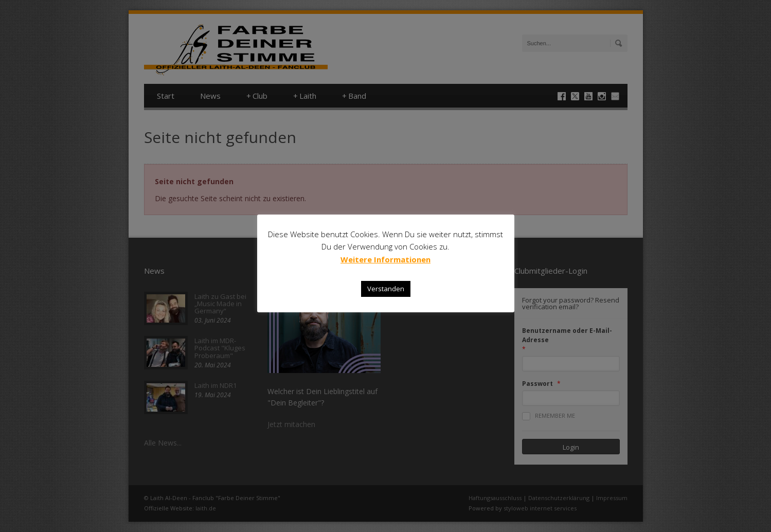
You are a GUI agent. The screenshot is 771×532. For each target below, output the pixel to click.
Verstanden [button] (386, 289)
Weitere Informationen (385, 259)
